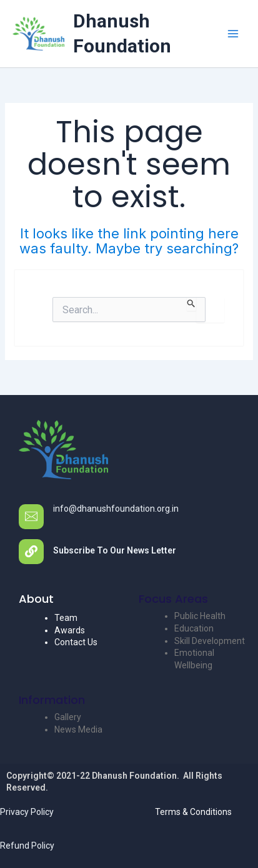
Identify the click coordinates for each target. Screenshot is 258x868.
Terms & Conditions (193, 812)
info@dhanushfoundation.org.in (116, 509)
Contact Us (76, 642)
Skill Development (210, 641)
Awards (70, 630)
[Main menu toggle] (233, 34)
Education (194, 628)
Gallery (68, 717)
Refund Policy (27, 846)
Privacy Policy (27, 812)
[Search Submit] (191, 304)
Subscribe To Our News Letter (115, 550)
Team (66, 618)
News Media (78, 729)
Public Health (200, 616)
